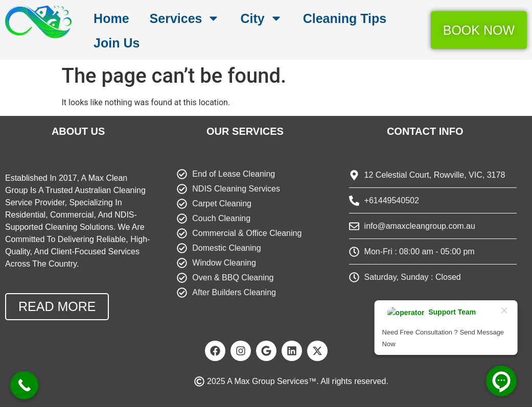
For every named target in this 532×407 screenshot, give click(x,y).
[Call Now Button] (24, 385)
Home (111, 18)
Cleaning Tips (345, 18)
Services (185, 18)
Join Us (117, 43)
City (261, 18)
